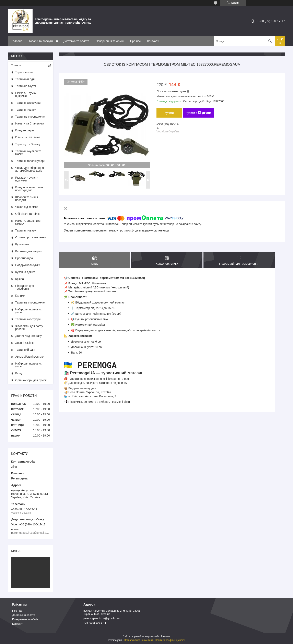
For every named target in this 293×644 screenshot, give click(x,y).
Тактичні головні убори (30, 161)
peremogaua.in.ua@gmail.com (101, 618)
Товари (16, 65)
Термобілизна (24, 72)
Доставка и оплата (24, 615)
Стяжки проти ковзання (31, 237)
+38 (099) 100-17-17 (96, 623)
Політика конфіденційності (170, 640)
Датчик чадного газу (28, 336)
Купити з (198, 113)
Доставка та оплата (76, 41)
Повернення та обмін (110, 41)
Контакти (153, 41)
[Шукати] (270, 41)
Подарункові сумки (28, 265)
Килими (20, 296)
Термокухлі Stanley (28, 144)
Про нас (135, 41)
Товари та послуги (41, 41)
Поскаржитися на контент (138, 640)
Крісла (20, 279)
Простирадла (24, 258)
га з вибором (102, 402)
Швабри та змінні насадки (27, 199)
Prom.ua (166, 636)
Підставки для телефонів (25, 287)
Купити (169, 113)
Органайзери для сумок (31, 380)
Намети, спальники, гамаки (28, 222)
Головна (17, 41)
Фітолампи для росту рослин (29, 327)
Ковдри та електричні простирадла (29, 189)
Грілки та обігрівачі (28, 137)
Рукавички (22, 244)
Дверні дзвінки (25, 343)
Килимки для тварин (29, 251)
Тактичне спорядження (30, 117)
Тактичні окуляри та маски (28, 153)
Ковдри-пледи (25, 130)
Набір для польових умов (28, 311)
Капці (19, 373)
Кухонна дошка (25, 272)
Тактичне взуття (26, 86)
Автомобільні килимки (30, 357)
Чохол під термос (27, 207)
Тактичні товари (26, 110)
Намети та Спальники (30, 123)
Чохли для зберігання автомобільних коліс (30, 169)
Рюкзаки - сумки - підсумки (27, 94)
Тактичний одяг (25, 79)
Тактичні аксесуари (28, 103)
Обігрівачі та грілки (28, 214)
